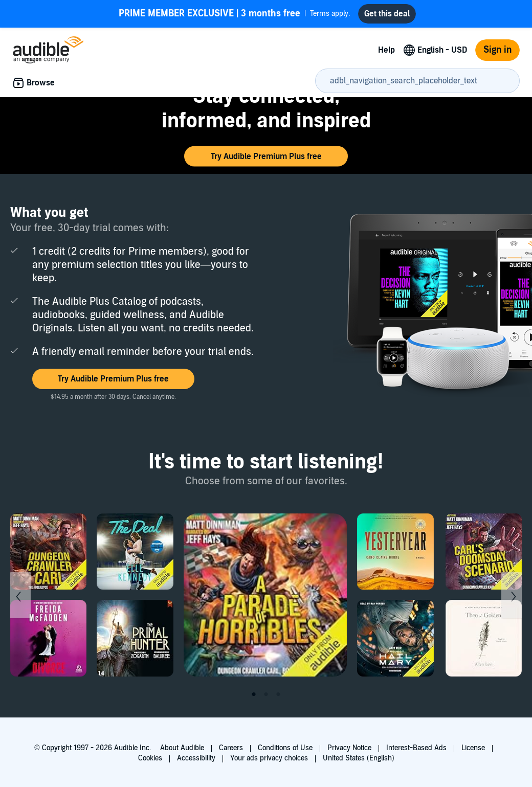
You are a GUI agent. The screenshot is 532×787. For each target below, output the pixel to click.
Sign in (497, 50)
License (473, 748)
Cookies (150, 758)
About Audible (182, 748)
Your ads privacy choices (269, 758)
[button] (266, 156)
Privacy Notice (349, 748)
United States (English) (359, 758)
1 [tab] (254, 694)
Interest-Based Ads (416, 748)
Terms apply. (234, 14)
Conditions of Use (285, 748)
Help (386, 50)
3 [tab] (278, 694)
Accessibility (196, 758)
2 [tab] (266, 694)
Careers (231, 748)
